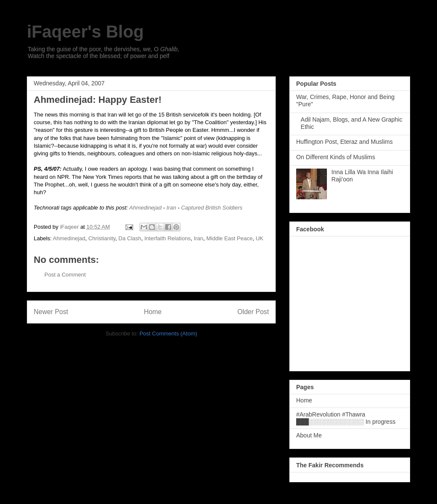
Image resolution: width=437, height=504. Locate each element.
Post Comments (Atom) (168, 334)
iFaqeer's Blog (85, 32)
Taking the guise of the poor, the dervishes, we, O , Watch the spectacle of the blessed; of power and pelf (103, 52)
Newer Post (51, 312)
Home (153, 312)
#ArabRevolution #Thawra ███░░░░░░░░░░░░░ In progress (346, 418)
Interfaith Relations (167, 238)
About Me (309, 435)
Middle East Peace (230, 238)
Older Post (253, 312)
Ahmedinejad (146, 208)
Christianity (102, 238)
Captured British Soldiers (212, 208)
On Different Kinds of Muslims (336, 157)
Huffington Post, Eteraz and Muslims (344, 142)
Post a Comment (65, 275)
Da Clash (130, 238)
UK (259, 238)
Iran (171, 208)
